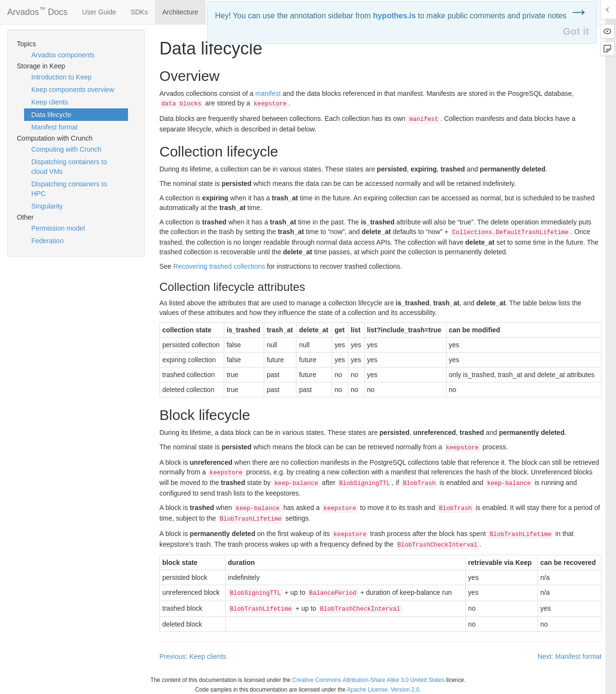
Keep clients (50, 102)
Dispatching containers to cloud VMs (69, 167)
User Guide (99, 12)
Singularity (47, 206)
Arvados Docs (38, 10)
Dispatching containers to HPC (69, 189)
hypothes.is (394, 16)
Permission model (58, 228)
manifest (268, 93)
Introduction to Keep (61, 77)
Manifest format (54, 127)
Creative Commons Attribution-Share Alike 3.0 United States (368, 680)
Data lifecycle (51, 115)
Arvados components (63, 55)
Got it (576, 31)
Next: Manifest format (570, 656)
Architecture (180, 12)
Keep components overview (73, 90)
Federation (47, 241)
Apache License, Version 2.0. (384, 690)
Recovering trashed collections (219, 266)
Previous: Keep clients (193, 656)
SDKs (139, 12)
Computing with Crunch (66, 149)
